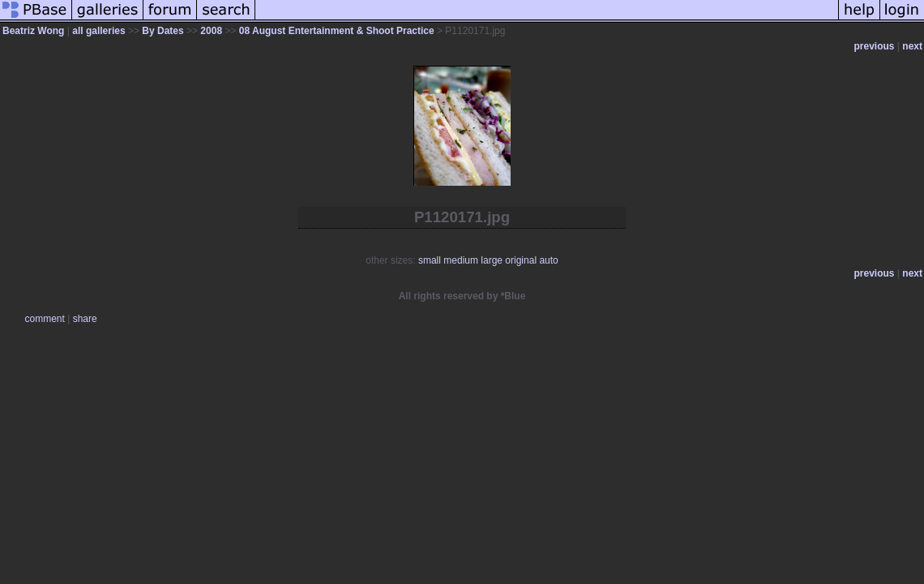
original (521, 260)
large (492, 260)
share (85, 319)
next (912, 46)
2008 (211, 31)
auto (548, 260)
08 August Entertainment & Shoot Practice (337, 31)
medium (461, 260)
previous (875, 46)
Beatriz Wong (33, 31)
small (430, 260)
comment (45, 319)
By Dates (163, 31)
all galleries (98, 31)
